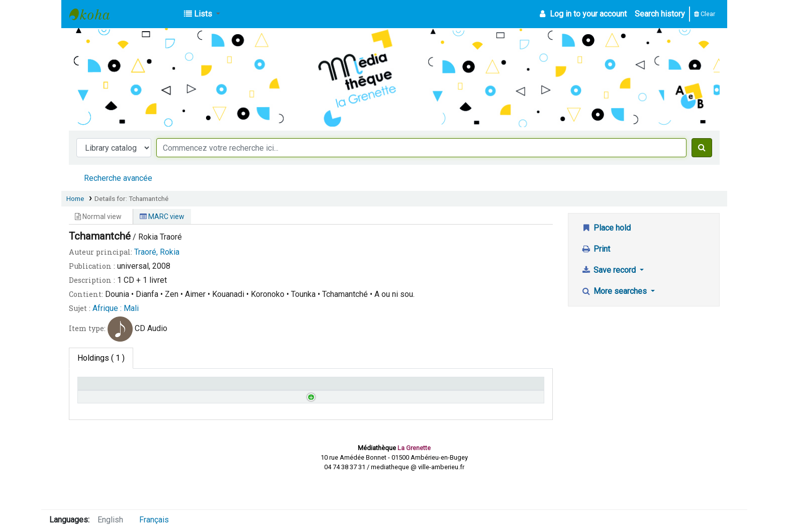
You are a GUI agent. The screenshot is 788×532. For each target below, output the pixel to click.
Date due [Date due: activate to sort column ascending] (448, 388)
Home (75, 198)
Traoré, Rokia (157, 252)
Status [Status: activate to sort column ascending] (328, 388)
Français (154, 520)
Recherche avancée (118, 178)
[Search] (702, 148)
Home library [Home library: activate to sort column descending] (105, 388)
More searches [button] (615, 291)
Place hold (606, 228)
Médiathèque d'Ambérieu (94, 14)
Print (596, 249)
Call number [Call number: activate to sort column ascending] (220, 388)
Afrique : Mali (116, 308)
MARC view (162, 217)
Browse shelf (252, 411)
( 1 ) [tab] (101, 358)
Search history (660, 14)
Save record (609, 270)
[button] (202, 14)
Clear (705, 14)
